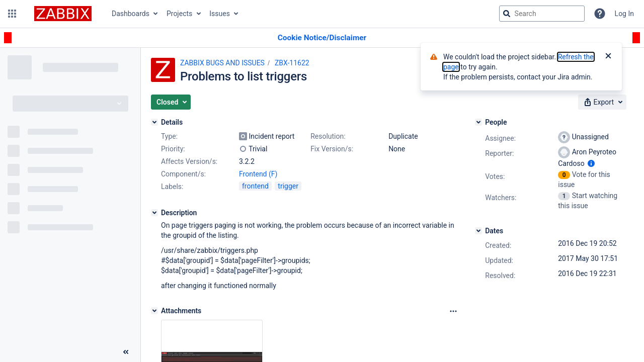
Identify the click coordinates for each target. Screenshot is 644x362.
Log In (624, 14)
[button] (12, 14)
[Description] (154, 213)
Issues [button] (220, 14)
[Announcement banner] (322, 38)
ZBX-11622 (292, 63)
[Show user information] (591, 163)
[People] (478, 122)
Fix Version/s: (332, 149)
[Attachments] (154, 311)
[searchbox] (542, 14)
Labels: (172, 187)
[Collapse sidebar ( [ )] (126, 352)
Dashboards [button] (131, 14)
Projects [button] (179, 14)
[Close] (608, 57)
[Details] (154, 122)
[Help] (600, 14)
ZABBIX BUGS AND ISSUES (222, 63)
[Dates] (478, 231)
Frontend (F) (258, 174)
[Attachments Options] (453, 311)
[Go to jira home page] (63, 14)
